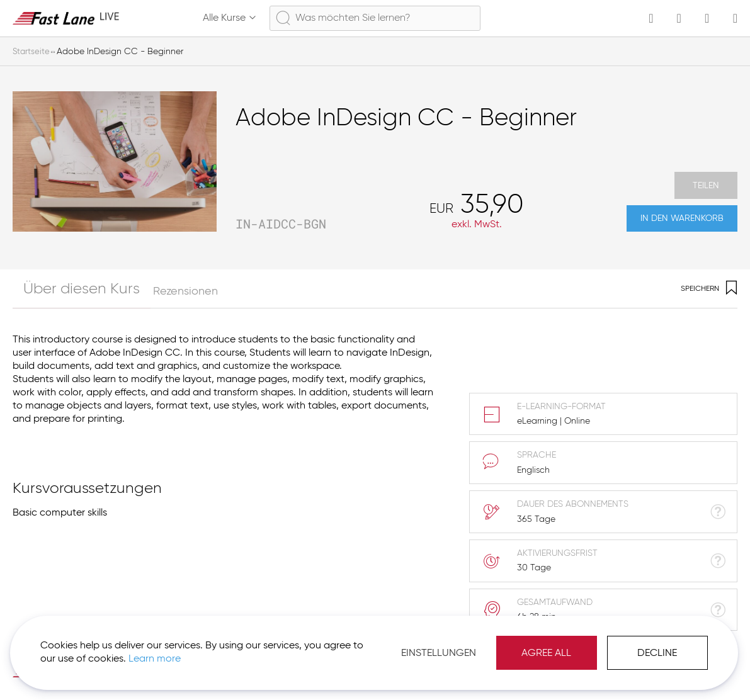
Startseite (32, 52)
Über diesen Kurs (56, 291)
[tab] (66, 289)
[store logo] (66, 18)
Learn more (177, 649)
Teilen (706, 178)
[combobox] (375, 18)
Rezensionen (151, 291)
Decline (645, 643)
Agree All (534, 643)
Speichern (709, 289)
